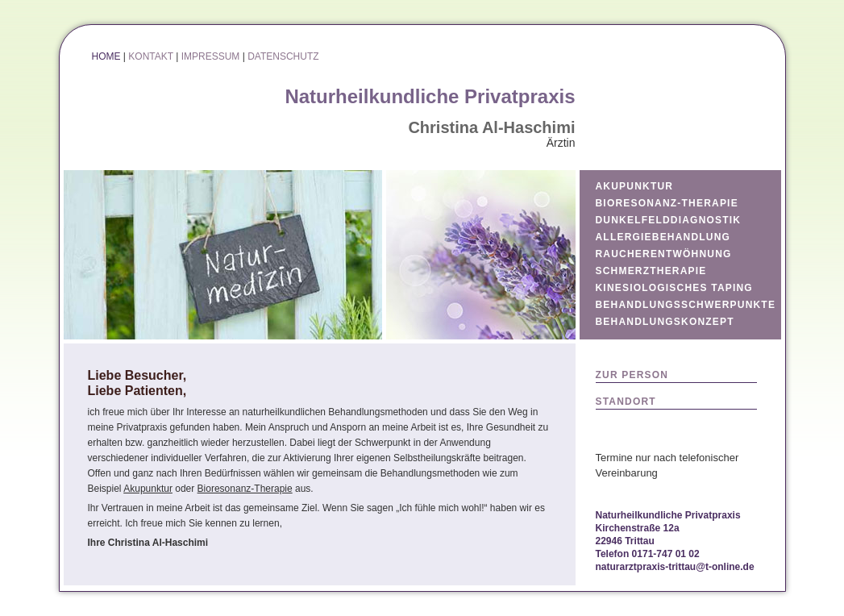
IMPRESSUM (211, 56)
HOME (106, 56)
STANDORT (626, 402)
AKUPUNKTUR (635, 186)
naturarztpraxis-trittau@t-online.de (675, 567)
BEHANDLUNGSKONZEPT (665, 322)
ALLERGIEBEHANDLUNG (663, 237)
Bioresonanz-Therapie (245, 489)
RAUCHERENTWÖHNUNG (664, 254)
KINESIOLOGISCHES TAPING (674, 288)
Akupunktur (148, 489)
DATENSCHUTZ (283, 56)
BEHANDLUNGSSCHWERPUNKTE (686, 305)
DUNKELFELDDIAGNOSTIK (669, 220)
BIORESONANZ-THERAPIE (667, 203)
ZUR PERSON (632, 375)
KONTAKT (151, 56)
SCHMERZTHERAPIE (651, 271)
